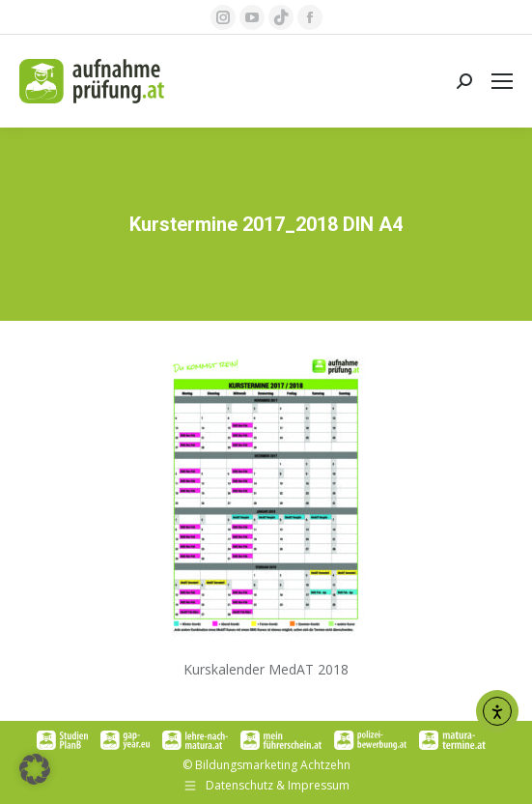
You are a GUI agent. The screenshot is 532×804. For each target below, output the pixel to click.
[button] (35, 769)
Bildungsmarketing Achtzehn (273, 765)
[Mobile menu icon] (502, 81)
